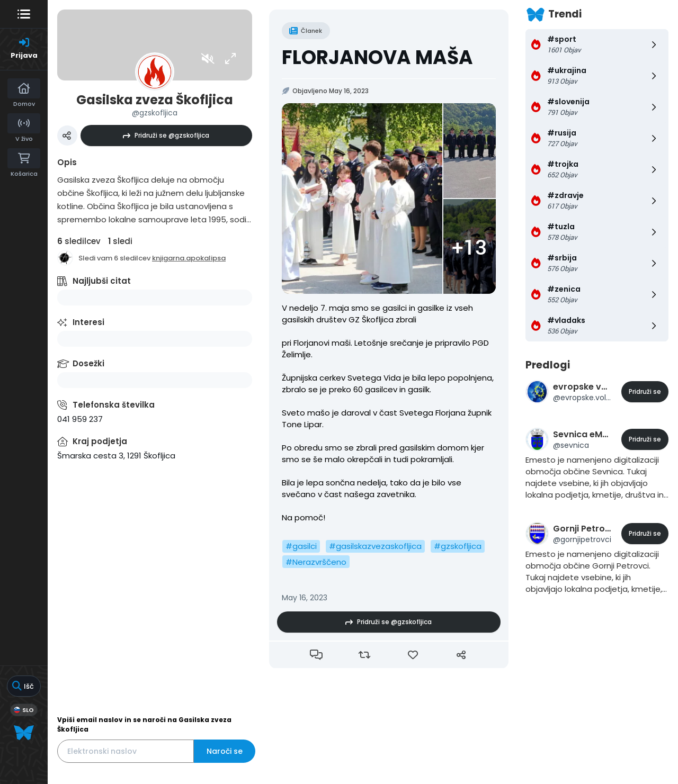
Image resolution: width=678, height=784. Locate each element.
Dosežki (88, 363)
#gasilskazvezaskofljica (375, 546)
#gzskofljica (458, 546)
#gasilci (301, 546)
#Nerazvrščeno (316, 562)
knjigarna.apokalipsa (189, 258)
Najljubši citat (102, 281)
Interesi (88, 322)
